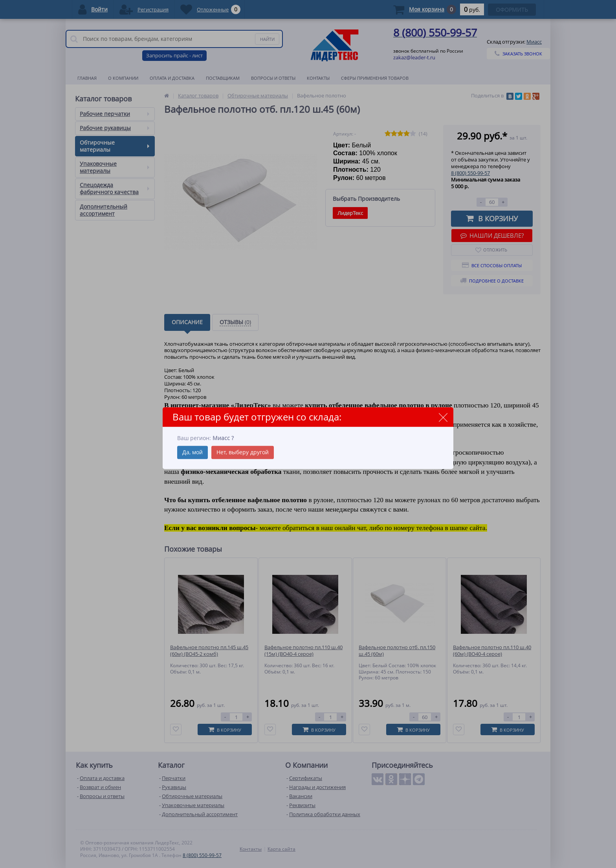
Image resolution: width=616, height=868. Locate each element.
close (443, 417)
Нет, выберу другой (243, 452)
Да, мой (192, 452)
